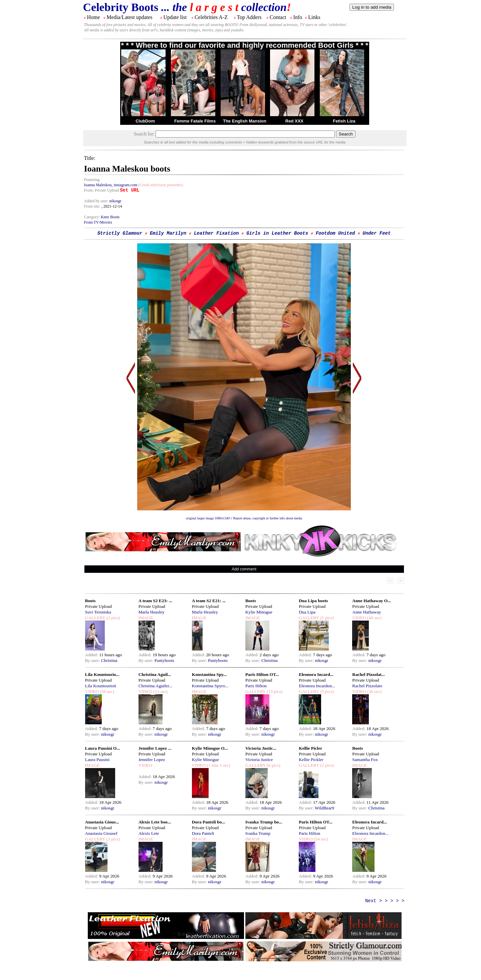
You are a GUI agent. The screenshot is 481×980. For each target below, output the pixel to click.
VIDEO (359, 618)
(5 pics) (326, 618)
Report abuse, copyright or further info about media (268, 518)
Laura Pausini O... (103, 748)
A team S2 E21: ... (209, 601)
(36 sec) (374, 691)
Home (94, 17)
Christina (109, 660)
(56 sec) (106, 691)
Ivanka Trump (258, 833)
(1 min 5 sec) (218, 765)
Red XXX (294, 121)
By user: (93, 660)
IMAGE (146, 618)
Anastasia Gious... (102, 822)
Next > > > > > (385, 901)
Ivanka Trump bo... (264, 822)
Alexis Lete (149, 833)
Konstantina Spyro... (210, 686)
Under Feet (377, 233)
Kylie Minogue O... (210, 748)
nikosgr (115, 201)
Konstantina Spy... (209, 674)
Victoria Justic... (261, 748)
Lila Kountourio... (102, 674)
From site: (92, 206)
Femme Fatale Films (195, 121)
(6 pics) (273, 765)
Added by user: (97, 201)
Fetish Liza (344, 121)
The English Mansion (245, 121)
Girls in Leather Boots (277, 233)
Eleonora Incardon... (317, 686)
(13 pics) (274, 691)
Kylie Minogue (259, 612)
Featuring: (92, 180)
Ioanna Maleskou (98, 185)
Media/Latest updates (129, 17)
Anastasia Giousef (101, 833)
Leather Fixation (216, 233)
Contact (278, 17)
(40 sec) (374, 618)
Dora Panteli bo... (209, 822)
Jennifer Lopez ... (155, 748)
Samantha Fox (365, 760)
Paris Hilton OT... (262, 674)
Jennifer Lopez (152, 760)
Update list (175, 17)
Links (314, 17)
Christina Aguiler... (155, 686)
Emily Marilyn (168, 233)
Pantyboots (164, 660)
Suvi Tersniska (98, 612)
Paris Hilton (256, 686)
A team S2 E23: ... (155, 601)
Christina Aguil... (155, 674)
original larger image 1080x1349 (208, 518)
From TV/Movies (98, 222)
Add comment (244, 569)
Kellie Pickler (311, 760)
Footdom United (335, 233)
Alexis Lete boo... (155, 822)
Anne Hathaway (367, 612)
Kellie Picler (310, 748)
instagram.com (125, 185)
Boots (90, 601)
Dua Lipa (307, 612)
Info (298, 17)
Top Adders (249, 17)
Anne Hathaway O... (372, 601)
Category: (92, 217)
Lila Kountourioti (101, 686)
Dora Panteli (203, 833)
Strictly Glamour (120, 233)
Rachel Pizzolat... (369, 674)
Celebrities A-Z (211, 17)
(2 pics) (112, 618)
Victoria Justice (259, 760)
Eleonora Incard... (316, 674)
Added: (92, 655)
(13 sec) (160, 691)
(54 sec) (320, 839)
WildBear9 (324, 808)
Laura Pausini (97, 760)
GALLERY (95, 618)
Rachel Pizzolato (367, 686)
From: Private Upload (102, 190)
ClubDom (145, 121)
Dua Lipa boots (313, 601)
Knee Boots (110, 217)
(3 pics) (112, 839)
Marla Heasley (152, 612)
